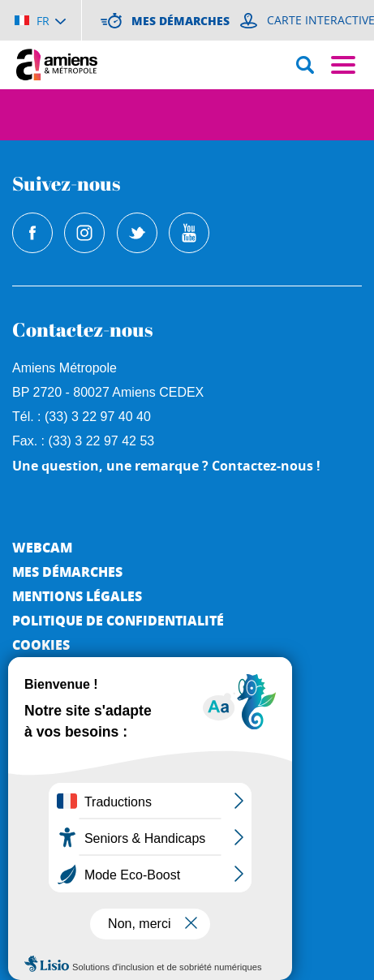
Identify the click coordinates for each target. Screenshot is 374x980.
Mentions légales (77, 596)
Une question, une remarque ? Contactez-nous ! (166, 466)
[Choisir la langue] (40, 20)
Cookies (41, 645)
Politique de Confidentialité (118, 620)
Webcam (42, 547)
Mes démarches (67, 572)
